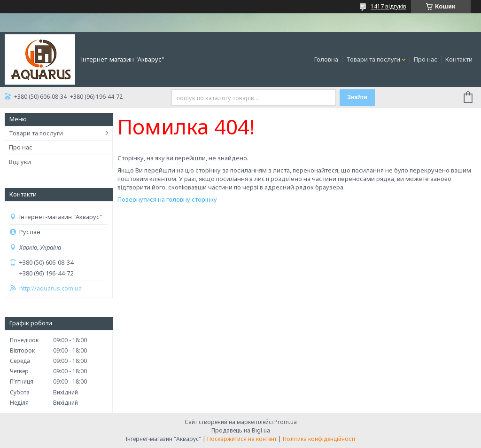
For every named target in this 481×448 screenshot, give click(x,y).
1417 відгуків (388, 6)
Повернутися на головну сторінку (167, 199)
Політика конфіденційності (319, 439)
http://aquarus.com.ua (50, 288)
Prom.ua (286, 422)
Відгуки (20, 162)
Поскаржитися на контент (242, 439)
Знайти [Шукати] (357, 97)
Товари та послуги (373, 59)
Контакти (459, 59)
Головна (326, 59)
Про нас (426, 59)
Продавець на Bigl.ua (241, 430)
